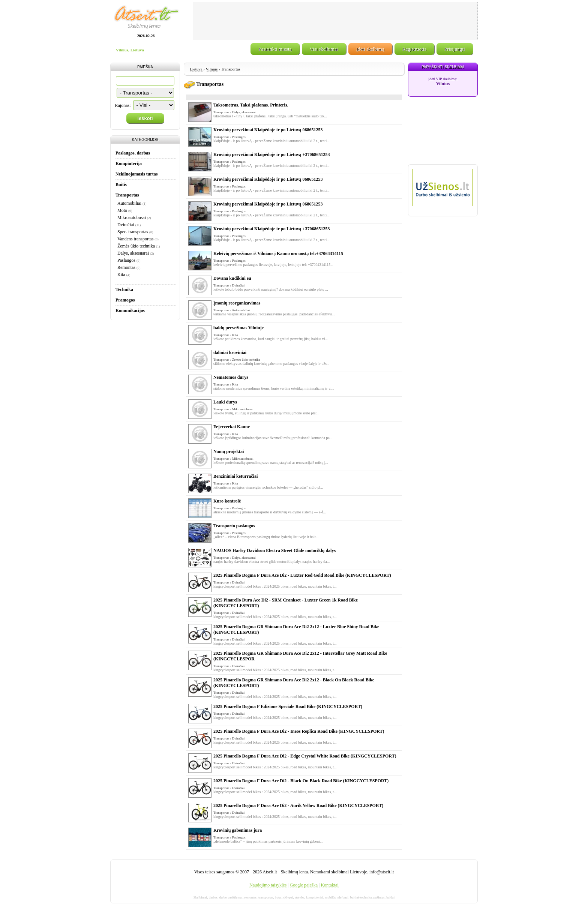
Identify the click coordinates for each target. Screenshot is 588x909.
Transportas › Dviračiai (229, 285)
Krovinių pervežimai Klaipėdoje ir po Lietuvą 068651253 (268, 130)
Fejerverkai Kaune (232, 427)
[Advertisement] (335, 21)
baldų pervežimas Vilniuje (238, 328)
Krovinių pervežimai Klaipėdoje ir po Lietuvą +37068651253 (271, 154)
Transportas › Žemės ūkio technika (237, 360)
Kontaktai (329, 885)
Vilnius (212, 69)
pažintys (379, 897)
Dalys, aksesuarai (133, 253)
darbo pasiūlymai (231, 897)
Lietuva (196, 69)
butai (278, 897)
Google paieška (304, 885)
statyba (300, 897)
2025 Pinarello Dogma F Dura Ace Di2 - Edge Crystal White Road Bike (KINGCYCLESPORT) (305, 756)
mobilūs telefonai (337, 897)
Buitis (121, 184)
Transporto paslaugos (234, 526)
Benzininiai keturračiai (235, 476)
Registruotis (414, 49)
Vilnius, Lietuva (130, 50)
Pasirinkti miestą (275, 49)
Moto (122, 210)
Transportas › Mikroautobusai (233, 409)
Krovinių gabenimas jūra (238, 830)
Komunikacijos (130, 310)
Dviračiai (126, 225)
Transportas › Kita (226, 335)
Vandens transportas (135, 239)
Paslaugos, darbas (133, 153)
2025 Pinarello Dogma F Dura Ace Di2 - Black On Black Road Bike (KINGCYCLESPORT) (301, 781)
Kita (121, 274)
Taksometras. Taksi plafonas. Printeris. (251, 105)
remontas (250, 897)
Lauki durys (225, 402)
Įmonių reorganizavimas (237, 303)
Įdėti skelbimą (370, 49)
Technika (124, 289)
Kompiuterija (129, 163)
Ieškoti (145, 118)
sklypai (288, 897)
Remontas (126, 267)
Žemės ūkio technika (136, 246)
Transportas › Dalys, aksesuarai (235, 112)
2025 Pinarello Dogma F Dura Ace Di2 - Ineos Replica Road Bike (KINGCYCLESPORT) (299, 731)
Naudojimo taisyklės (268, 885)
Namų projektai (229, 451)
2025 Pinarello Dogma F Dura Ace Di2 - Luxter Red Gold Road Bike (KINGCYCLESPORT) (302, 575)
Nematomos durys (231, 377)
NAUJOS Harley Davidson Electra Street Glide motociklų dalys (274, 550)
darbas (213, 897)
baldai (390, 897)
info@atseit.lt (382, 872)
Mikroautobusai (132, 217)
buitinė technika (361, 897)
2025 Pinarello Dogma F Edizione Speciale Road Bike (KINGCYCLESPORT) (288, 706)
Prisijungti (455, 49)
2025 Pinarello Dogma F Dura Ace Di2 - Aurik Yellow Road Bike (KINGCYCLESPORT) (298, 805)
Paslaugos (126, 260)
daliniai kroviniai (230, 352)
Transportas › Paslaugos (229, 137)
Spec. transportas (133, 232)
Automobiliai (129, 203)
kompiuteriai (315, 897)
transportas (266, 897)
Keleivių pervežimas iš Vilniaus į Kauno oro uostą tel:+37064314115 (278, 253)
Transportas (127, 195)
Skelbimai (200, 897)
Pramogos (125, 300)
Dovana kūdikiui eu (232, 278)
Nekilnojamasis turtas (136, 174)
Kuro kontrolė (227, 501)
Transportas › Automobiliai (232, 310)
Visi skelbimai (324, 49)
